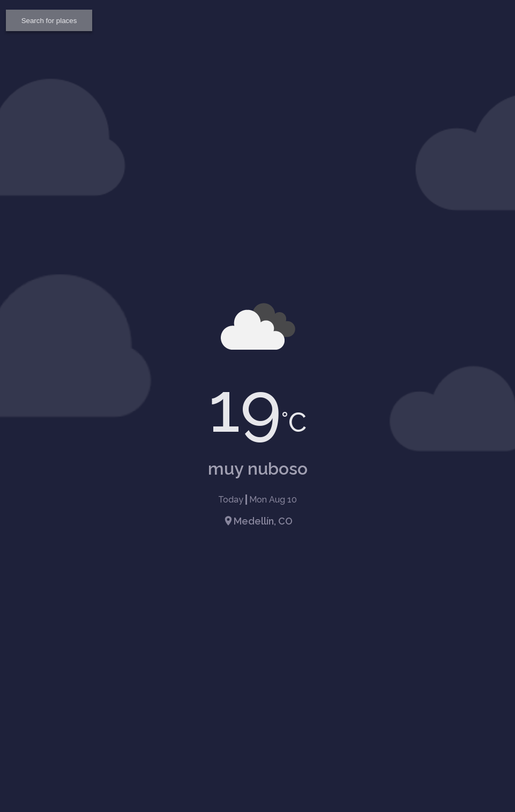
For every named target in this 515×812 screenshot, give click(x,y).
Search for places (49, 21)
